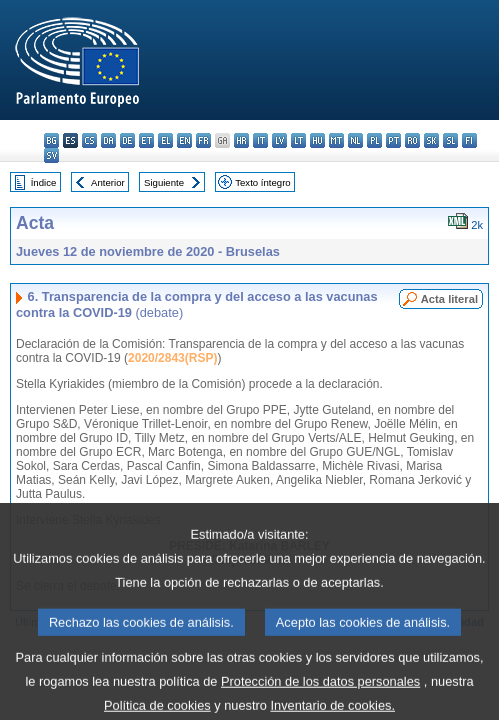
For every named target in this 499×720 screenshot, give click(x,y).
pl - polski (374, 140)
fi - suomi (469, 140)
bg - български (51, 140)
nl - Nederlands (355, 140)
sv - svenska (51, 155)
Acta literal (449, 299)
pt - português (393, 140)
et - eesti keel (146, 140)
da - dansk (108, 140)
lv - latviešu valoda (279, 140)
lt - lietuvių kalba (298, 140)
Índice (44, 182)
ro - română (412, 140)
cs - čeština (89, 140)
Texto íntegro (262, 182)
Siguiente (164, 182)
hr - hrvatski (241, 140)
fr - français (203, 140)
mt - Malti (336, 140)
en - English (184, 140)
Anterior (108, 182)
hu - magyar (317, 140)
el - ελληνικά (165, 140)
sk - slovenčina (431, 140)
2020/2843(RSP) (172, 358)
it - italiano (260, 140)
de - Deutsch (127, 140)
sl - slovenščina (450, 140)
